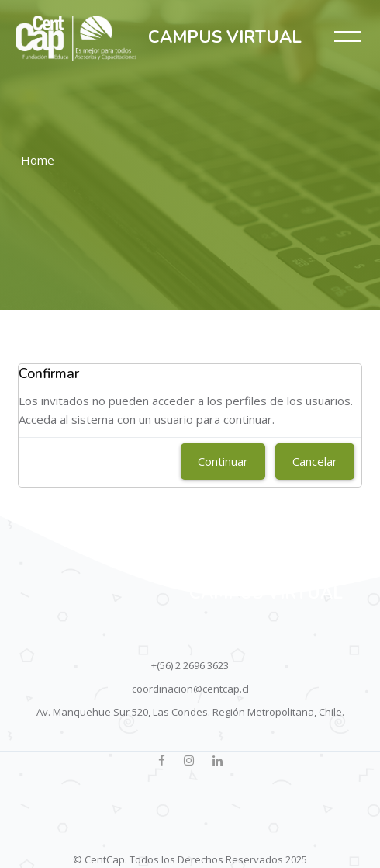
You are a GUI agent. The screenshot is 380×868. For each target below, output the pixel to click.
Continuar (223, 461)
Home (38, 160)
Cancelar (315, 461)
